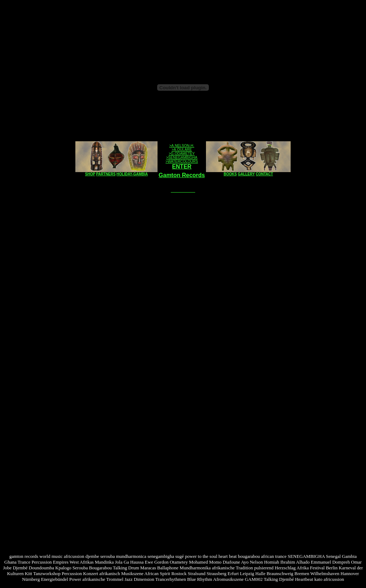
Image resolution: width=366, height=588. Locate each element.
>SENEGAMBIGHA (182, 158)
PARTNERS (106, 174)
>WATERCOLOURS (182, 162)
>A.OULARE (182, 150)
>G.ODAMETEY (182, 154)
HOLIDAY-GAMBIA (132, 174)
